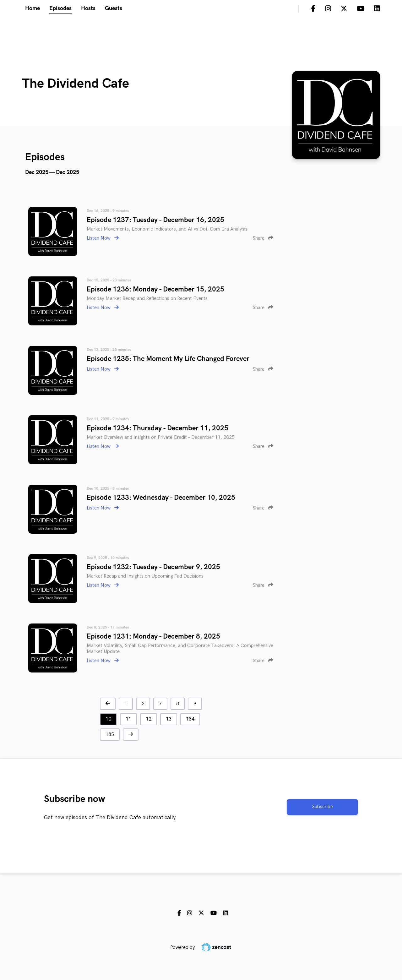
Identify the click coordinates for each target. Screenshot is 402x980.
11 (128, 719)
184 (190, 719)
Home (33, 8)
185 (110, 735)
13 (169, 719)
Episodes (60, 8)
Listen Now (103, 238)
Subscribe (322, 807)
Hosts (88, 8)
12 (149, 719)
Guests (114, 8)
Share (263, 238)
